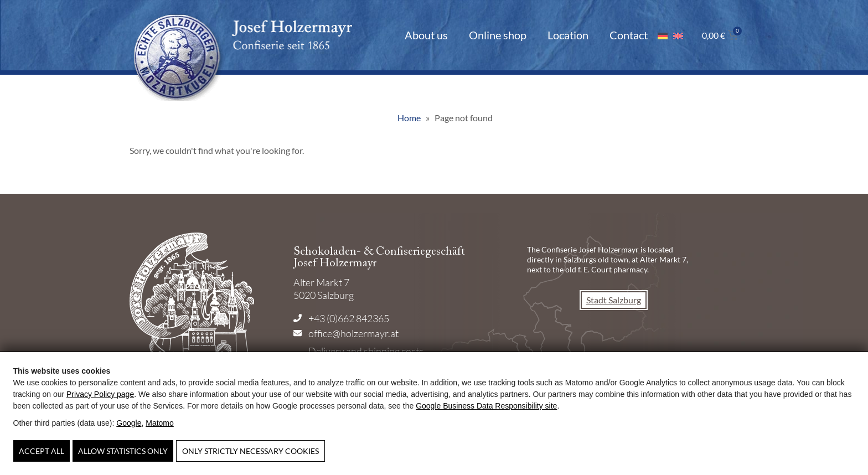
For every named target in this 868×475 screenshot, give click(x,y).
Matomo (160, 423)
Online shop (498, 35)
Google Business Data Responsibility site (486, 406)
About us (426, 35)
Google (129, 423)
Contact (629, 35)
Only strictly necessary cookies (250, 451)
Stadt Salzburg (614, 300)
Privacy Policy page (100, 394)
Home (409, 118)
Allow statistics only (123, 451)
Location (568, 35)
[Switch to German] (663, 35)
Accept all (42, 451)
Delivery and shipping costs (366, 351)
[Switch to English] (678, 35)
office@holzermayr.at (353, 333)
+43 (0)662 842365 (349, 318)
